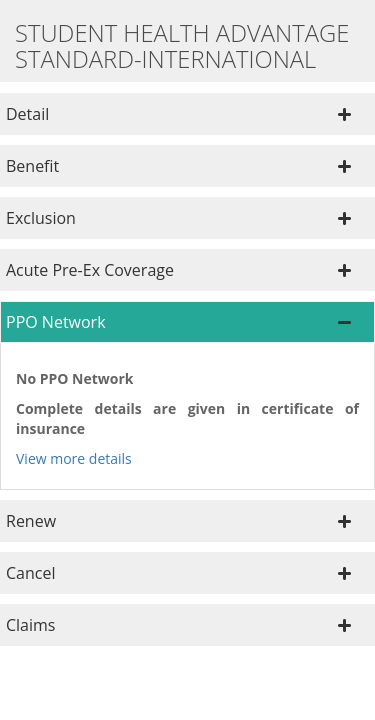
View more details (74, 458)
